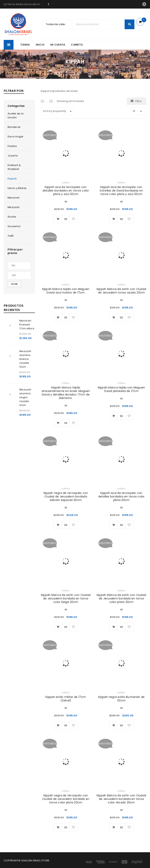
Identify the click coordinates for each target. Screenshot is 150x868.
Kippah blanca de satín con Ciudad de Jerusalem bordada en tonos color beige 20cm (66, 598)
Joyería (13, 156)
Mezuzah (14, 207)
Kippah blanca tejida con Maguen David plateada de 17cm (121, 389)
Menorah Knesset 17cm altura (27, 325)
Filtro (138, 101)
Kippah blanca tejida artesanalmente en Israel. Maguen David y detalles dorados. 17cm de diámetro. (66, 393)
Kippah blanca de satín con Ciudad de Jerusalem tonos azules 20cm (121, 291)
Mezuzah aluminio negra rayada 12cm (25, 397)
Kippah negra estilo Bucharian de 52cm (121, 699)
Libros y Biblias (17, 188)
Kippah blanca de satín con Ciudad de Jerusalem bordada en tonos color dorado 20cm (121, 799)
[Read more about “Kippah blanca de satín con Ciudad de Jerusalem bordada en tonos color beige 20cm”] (58, 627)
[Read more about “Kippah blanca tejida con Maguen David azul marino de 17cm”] (58, 317)
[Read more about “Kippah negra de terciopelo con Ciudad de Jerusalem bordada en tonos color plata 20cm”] (58, 827)
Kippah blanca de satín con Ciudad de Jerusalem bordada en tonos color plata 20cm (121, 598)
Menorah (14, 198)
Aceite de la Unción (16, 116)
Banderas (14, 127)
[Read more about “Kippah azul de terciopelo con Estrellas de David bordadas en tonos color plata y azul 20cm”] (114, 219)
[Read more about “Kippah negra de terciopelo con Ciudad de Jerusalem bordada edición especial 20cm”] (58, 525)
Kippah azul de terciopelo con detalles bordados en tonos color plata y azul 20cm (66, 191)
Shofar (12, 217)
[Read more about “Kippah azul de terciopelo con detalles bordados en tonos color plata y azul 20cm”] (58, 219)
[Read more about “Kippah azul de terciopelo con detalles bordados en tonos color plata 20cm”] (114, 525)
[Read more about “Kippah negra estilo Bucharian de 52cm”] (114, 725)
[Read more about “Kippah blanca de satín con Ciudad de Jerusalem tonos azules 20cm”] (114, 317)
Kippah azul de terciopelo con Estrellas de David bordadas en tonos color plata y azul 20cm (121, 191)
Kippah (12, 179)
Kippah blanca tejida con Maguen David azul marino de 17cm (66, 291)
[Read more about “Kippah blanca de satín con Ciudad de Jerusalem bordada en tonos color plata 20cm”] (114, 627)
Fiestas (12, 146)
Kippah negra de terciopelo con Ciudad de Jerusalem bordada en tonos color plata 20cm (66, 799)
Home (68, 67)
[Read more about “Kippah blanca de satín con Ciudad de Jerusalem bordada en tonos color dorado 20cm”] (114, 827)
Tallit (11, 236)
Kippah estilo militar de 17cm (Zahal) (66, 699)
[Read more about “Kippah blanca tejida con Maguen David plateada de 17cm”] (114, 416)
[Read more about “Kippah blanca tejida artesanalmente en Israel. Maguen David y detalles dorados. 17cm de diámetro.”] (58, 423)
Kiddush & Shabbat (14, 167)
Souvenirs (14, 226)
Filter (14, 284)
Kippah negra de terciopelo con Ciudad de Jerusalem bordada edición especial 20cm (66, 496)
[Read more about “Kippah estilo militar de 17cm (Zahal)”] (58, 725)
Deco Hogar (16, 137)
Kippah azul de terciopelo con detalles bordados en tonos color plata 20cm (121, 496)
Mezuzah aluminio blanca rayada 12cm (25, 359)
